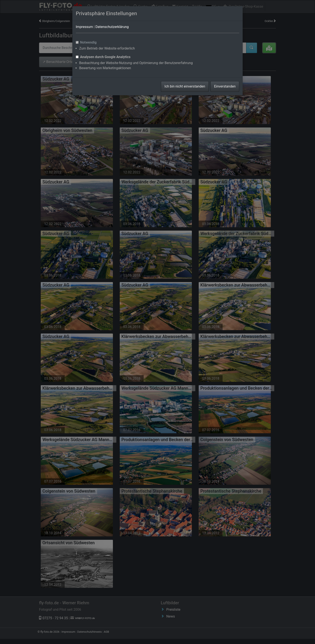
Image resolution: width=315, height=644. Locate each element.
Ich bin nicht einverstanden (185, 86)
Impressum (84, 27)
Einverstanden (225, 86)
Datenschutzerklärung (112, 27)
